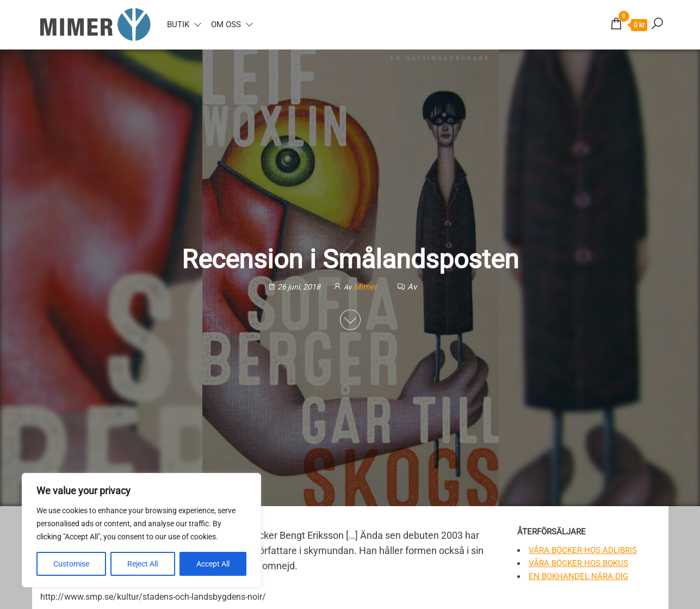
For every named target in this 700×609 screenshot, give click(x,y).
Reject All (143, 564)
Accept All (213, 564)
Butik (178, 24)
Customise (71, 564)
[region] (141, 530)
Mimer (366, 286)
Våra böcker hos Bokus (578, 563)
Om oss (226, 24)
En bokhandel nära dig (578, 576)
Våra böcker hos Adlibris (583, 550)
